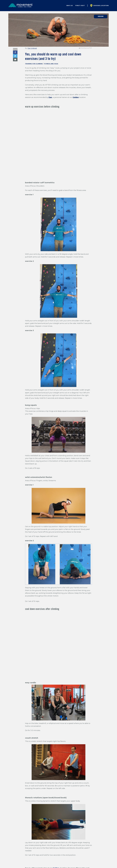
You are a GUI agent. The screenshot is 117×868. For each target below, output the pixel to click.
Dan (50, 97)
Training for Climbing (34, 64)
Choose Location (101, 5)
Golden (76, 97)
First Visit (80, 5)
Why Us (70, 5)
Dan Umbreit (32, 48)
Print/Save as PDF (85, 48)
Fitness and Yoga (51, 64)
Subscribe (101, 17)
